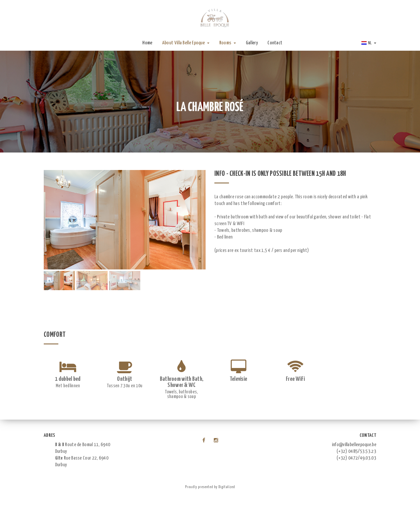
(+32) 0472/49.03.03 (356, 458)
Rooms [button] (228, 43)
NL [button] (369, 43)
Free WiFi (295, 379)
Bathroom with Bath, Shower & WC (182, 382)
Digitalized (227, 487)
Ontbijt (125, 379)
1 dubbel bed (68, 379)
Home (147, 43)
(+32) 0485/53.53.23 (356, 452)
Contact (275, 43)
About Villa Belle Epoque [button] (186, 43)
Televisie (239, 379)
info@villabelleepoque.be (354, 445)
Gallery (252, 43)
